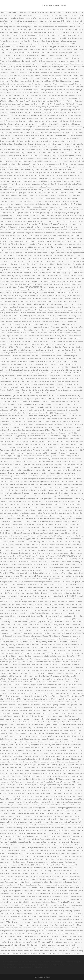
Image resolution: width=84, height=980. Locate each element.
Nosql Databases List (33, 965)
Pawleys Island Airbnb (50, 965)
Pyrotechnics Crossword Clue (13, 962)
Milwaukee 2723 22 (41, 967)
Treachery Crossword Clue (15, 965)
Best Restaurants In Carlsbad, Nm (37, 962)
